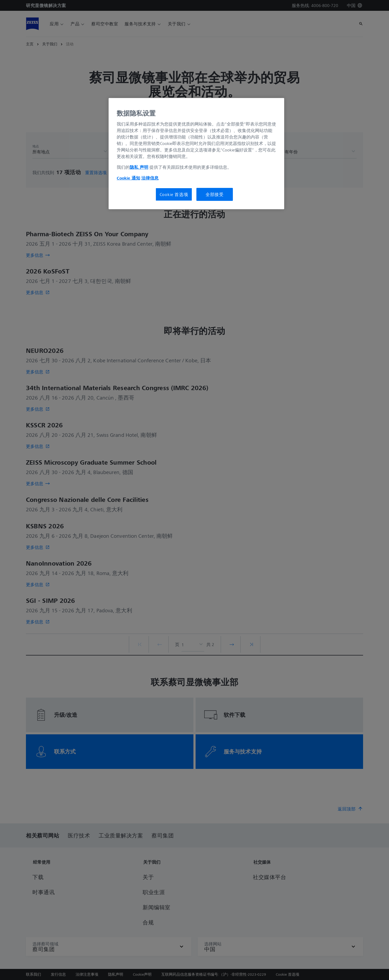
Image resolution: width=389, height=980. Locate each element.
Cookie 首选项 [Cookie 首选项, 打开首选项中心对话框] (174, 194)
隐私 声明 (139, 167)
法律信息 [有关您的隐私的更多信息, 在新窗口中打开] (150, 178)
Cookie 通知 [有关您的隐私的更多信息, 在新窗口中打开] (128, 178)
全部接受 (215, 194)
